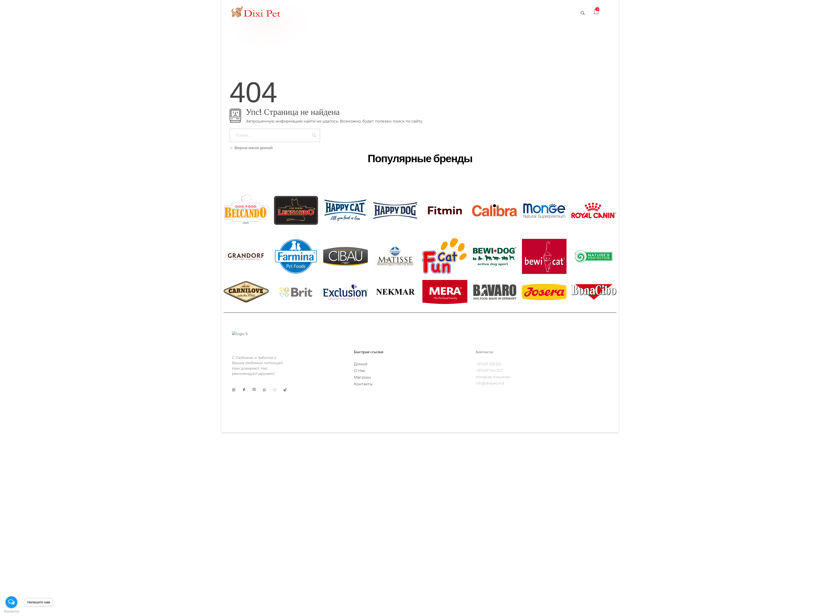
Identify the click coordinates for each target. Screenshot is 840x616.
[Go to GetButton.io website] (11, 611)
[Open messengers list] (11, 602)
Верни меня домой (251, 148)
